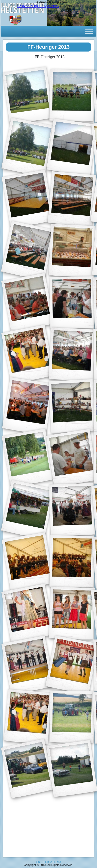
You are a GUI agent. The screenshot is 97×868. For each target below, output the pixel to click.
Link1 (39, 862)
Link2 (48, 862)
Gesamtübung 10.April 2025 (38, 6)
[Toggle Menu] (89, 31)
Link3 (58, 862)
